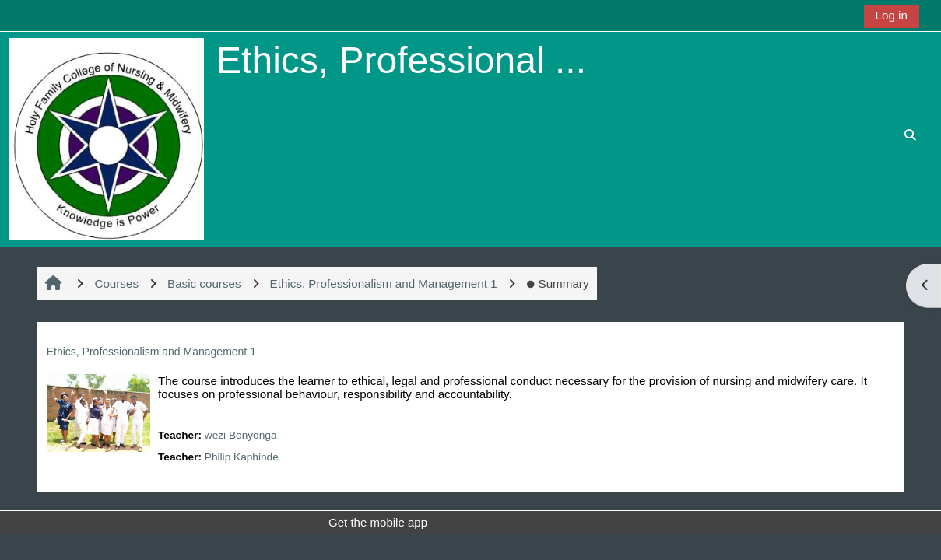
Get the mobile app (378, 522)
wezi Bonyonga (241, 435)
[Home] (107, 138)
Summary (558, 283)
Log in (892, 15)
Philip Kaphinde (242, 457)
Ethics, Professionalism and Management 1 (151, 352)
